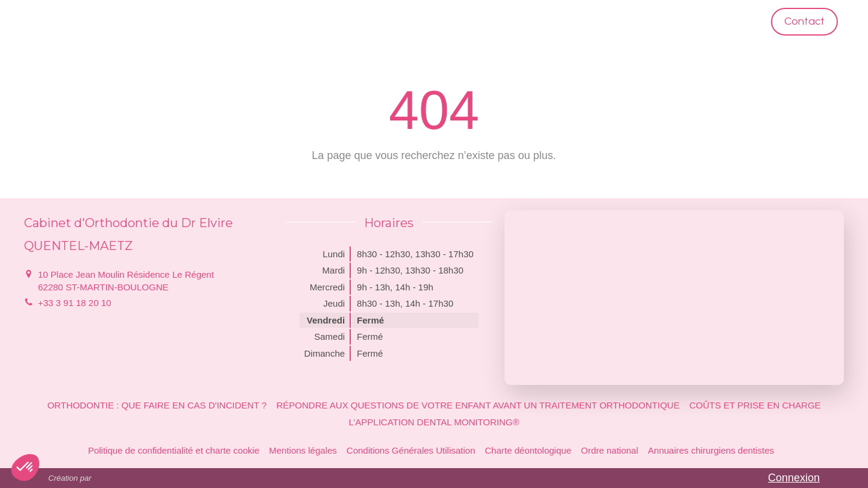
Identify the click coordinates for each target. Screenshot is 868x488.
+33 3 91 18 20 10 (74, 303)
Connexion (794, 478)
